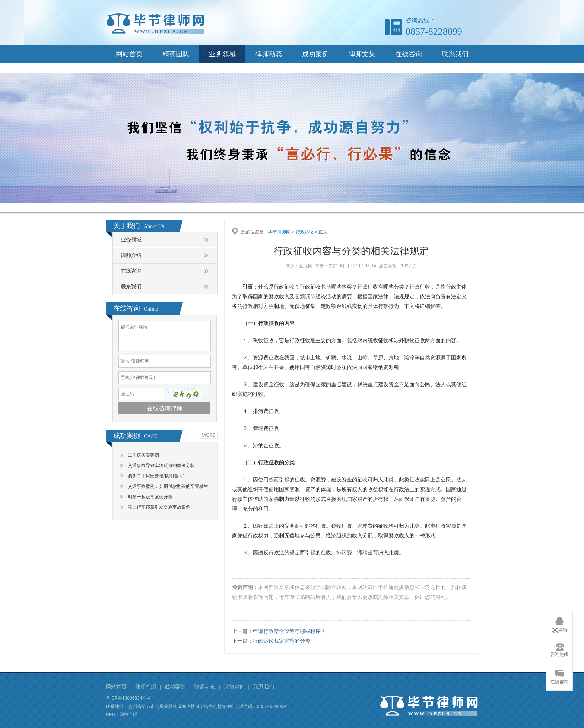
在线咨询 (409, 54)
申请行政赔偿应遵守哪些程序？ (289, 631)
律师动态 (269, 54)
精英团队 (176, 54)
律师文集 (362, 54)
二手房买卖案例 (143, 455)
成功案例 (315, 54)
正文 (323, 232)
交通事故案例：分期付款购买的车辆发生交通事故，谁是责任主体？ (168, 488)
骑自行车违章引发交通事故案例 (159, 507)
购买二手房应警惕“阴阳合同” (156, 476)
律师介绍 (131, 255)
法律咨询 (234, 687)
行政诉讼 (305, 232)
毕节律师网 (279, 232)
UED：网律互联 (122, 715)
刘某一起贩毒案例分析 (150, 497)
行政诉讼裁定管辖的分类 (282, 641)
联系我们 (455, 54)
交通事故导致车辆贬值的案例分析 (161, 465)
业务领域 (222, 54)
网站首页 (129, 54)
